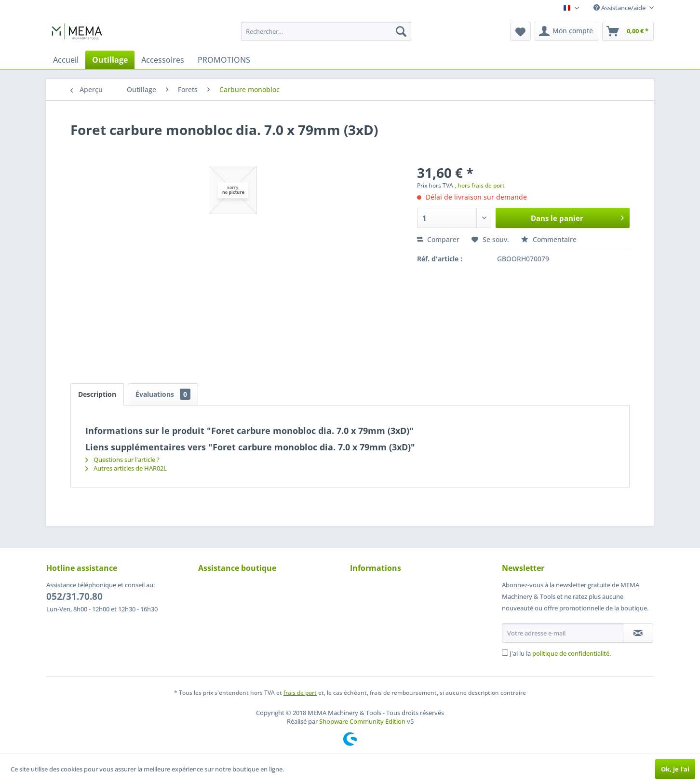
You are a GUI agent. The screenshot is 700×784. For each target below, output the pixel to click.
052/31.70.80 (74, 596)
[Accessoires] (163, 60)
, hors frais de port (480, 185)
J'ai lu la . (560, 653)
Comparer (438, 239)
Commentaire (549, 239)
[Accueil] (66, 60)
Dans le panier (577, 216)
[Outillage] (110, 60)
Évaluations (163, 394)
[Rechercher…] (326, 31)
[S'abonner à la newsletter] (638, 633)
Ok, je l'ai (675, 769)
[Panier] (628, 31)
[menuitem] (326, 31)
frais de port (300, 693)
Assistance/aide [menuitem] (620, 8)
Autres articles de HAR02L (126, 468)
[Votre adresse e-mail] (563, 633)
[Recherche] (401, 31)
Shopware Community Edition (362, 721)
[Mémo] (520, 31)
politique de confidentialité (571, 653)
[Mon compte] (566, 31)
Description (97, 394)
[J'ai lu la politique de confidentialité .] (505, 653)
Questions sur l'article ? (122, 460)
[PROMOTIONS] (224, 60)
